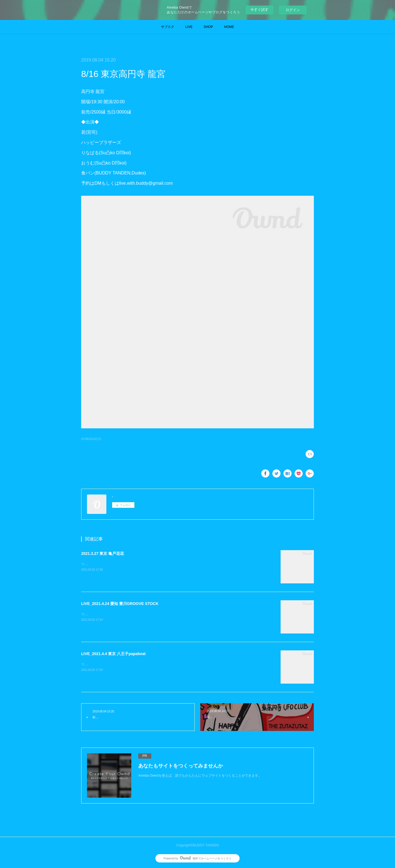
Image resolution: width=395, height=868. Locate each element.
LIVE (189, 27)
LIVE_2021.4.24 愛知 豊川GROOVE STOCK (120, 604)
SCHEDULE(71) (91, 439)
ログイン (293, 10)
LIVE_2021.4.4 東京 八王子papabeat (113, 654)
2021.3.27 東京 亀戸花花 (102, 553)
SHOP (208, 27)
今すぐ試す (259, 10)
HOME (229, 27)
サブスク (168, 27)
